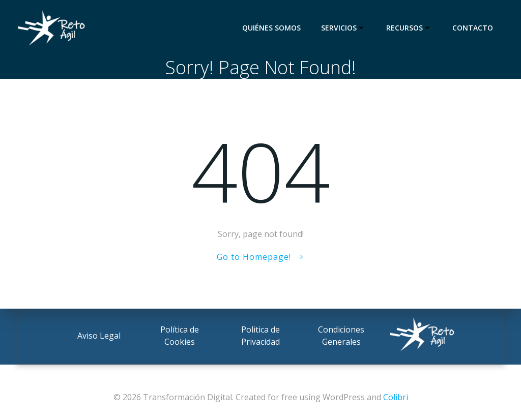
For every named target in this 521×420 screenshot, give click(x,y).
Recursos (411, 28)
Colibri (396, 397)
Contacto (474, 28)
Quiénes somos (273, 28)
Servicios (345, 28)
